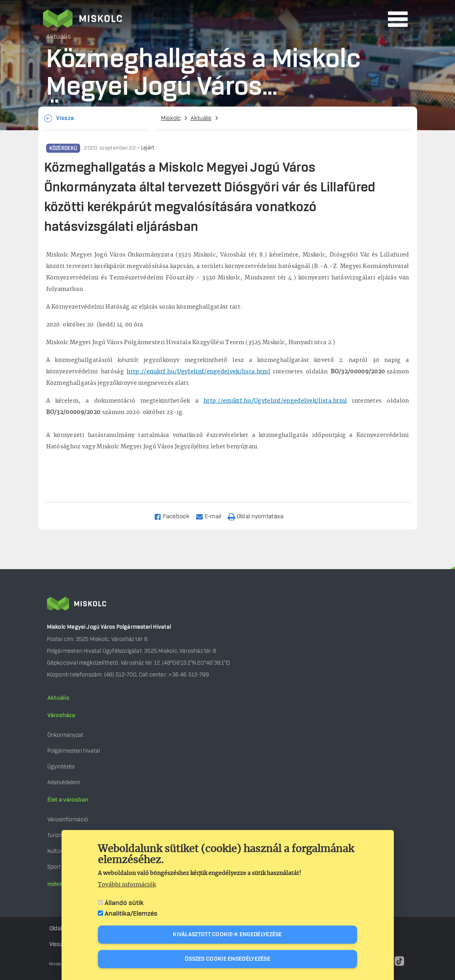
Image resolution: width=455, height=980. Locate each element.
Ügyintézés (61, 767)
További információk (127, 885)
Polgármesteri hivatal (74, 751)
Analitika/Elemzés (131, 914)
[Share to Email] (212, 516)
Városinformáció (68, 820)
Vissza (65, 118)
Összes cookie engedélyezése (227, 959)
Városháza (61, 716)
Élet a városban (68, 800)
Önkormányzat (65, 735)
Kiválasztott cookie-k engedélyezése (227, 935)
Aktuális (201, 118)
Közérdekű (63, 148)
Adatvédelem (64, 782)
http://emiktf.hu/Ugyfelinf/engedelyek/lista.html (198, 372)
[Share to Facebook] (175, 516)
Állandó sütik (124, 903)
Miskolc (171, 118)
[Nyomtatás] (259, 516)
